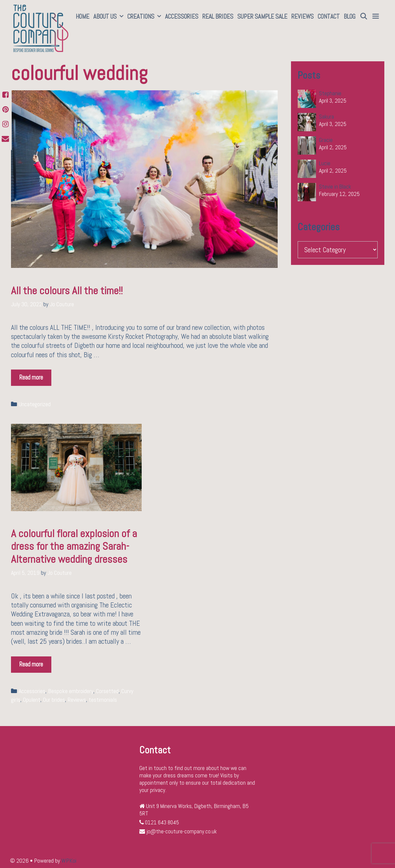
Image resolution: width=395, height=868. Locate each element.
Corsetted (107, 691)
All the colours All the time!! (67, 291)
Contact (329, 16)
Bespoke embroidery (71, 691)
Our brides (54, 700)
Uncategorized (35, 404)
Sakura (326, 117)
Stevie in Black (335, 187)
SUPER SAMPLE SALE (262, 16)
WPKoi (69, 861)
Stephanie (330, 93)
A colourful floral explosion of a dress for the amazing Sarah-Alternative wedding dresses (74, 546)
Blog (349, 16)
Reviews (302, 16)
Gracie (326, 140)
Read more (33, 376)
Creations (145, 17)
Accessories (182, 16)
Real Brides (218, 16)
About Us (109, 17)
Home (82, 16)
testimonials (103, 700)
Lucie (325, 163)
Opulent (32, 700)
